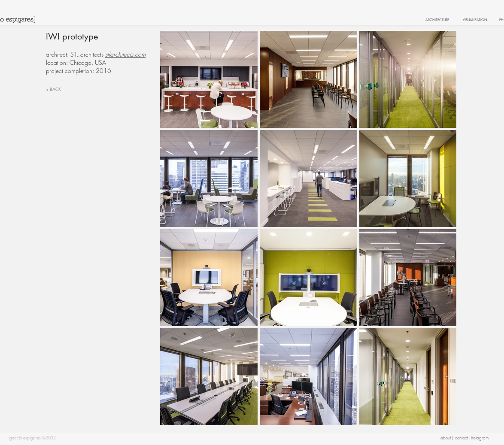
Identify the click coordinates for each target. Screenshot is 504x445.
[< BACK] (63, 89)
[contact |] (463, 437)
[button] (480, 437)
